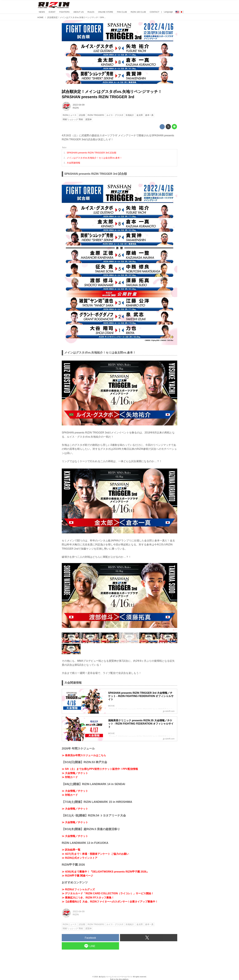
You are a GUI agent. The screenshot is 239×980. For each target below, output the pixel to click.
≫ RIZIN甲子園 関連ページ (77, 876)
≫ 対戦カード (70, 777)
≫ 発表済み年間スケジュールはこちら (84, 755)
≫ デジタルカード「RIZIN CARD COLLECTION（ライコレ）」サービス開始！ (108, 893)
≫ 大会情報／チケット (75, 773)
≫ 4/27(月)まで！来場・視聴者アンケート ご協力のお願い (95, 854)
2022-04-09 (79, 105)
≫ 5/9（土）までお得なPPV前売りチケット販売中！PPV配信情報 (100, 769)
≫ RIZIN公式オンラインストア (80, 858)
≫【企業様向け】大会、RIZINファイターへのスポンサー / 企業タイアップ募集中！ (110, 902)
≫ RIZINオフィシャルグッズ (78, 889)
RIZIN (76, 108)
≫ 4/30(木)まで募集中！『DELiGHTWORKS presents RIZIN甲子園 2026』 (105, 872)
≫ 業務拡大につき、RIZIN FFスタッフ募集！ (88, 898)
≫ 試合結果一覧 (71, 850)
